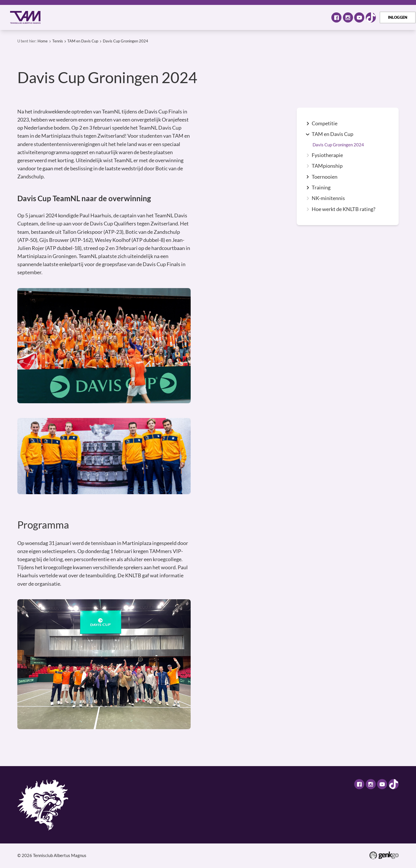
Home (56, 17)
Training (321, 188)
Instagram (348, 17)
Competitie (325, 124)
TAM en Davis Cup (83, 41)
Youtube (359, 17)
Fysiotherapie (327, 155)
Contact (283, 17)
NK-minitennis (328, 198)
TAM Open (250, 17)
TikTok (371, 17)
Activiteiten (118, 17)
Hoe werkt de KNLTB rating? (343, 209)
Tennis (150, 17)
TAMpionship (327, 166)
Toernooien (325, 177)
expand (308, 124)
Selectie (178, 17)
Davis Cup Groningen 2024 (126, 41)
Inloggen (398, 17)
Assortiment (212, 17)
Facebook (336, 17)
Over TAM (81, 17)
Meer (312, 17)
